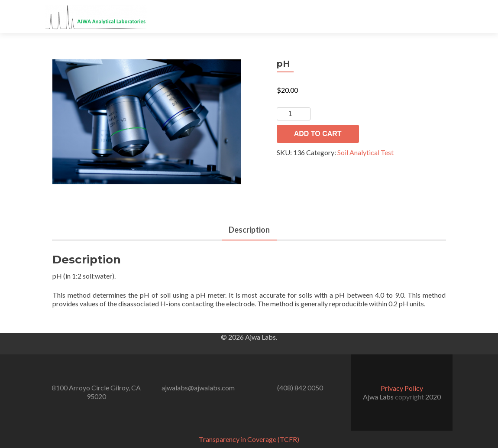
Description (249, 230)
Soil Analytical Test (365, 152)
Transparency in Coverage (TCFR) (249, 439)
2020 (433, 397)
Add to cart (318, 134)
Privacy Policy (402, 388)
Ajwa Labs (379, 397)
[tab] (249, 230)
